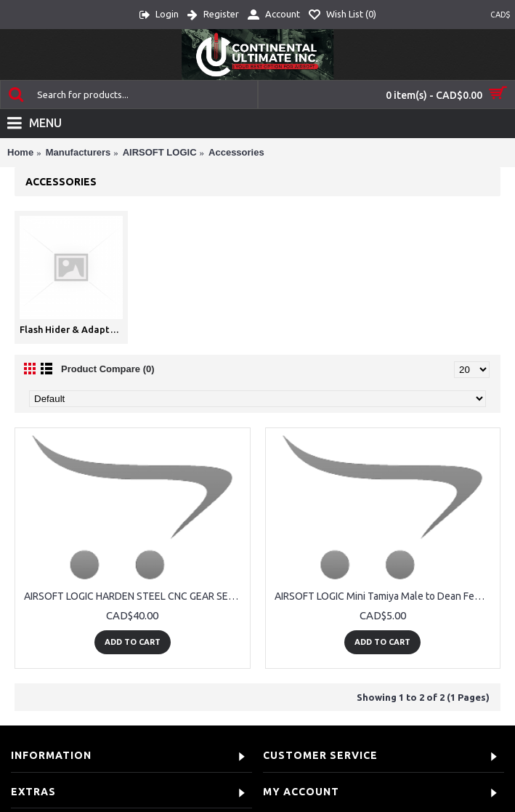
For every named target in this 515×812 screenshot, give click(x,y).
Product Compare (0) (108, 369)
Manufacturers (78, 152)
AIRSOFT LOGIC (160, 152)
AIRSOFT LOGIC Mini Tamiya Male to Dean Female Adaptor (386, 596)
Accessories (236, 152)
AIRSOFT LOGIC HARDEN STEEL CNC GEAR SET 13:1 (135, 596)
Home (20, 152)
